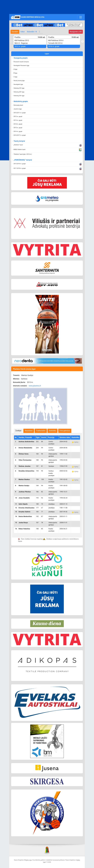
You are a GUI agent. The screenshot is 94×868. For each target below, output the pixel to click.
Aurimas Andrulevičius (26, 442)
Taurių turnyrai (19, 141)
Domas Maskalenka (25, 448)
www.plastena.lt (35, 386)
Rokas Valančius (24, 529)
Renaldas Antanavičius (26, 471)
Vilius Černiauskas (25, 460)
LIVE (76, 32)
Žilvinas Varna (23, 454)
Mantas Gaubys (24, 486)
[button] (47, 62)
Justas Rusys (23, 523)
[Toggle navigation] (81, 17)
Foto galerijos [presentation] (65, 431)
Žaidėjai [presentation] (18, 431)
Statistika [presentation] (53, 431)
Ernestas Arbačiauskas (27, 508)
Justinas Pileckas (25, 492)
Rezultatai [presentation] (29, 431)
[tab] (18, 431)
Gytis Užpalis (23, 504)
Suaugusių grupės (21, 58)
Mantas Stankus (24, 479)
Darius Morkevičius (25, 516)
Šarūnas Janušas (25, 466)
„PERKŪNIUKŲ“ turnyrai (23, 160)
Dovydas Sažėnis (24, 512)
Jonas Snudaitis (24, 498)
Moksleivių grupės (21, 101)
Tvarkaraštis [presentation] (41, 431)
